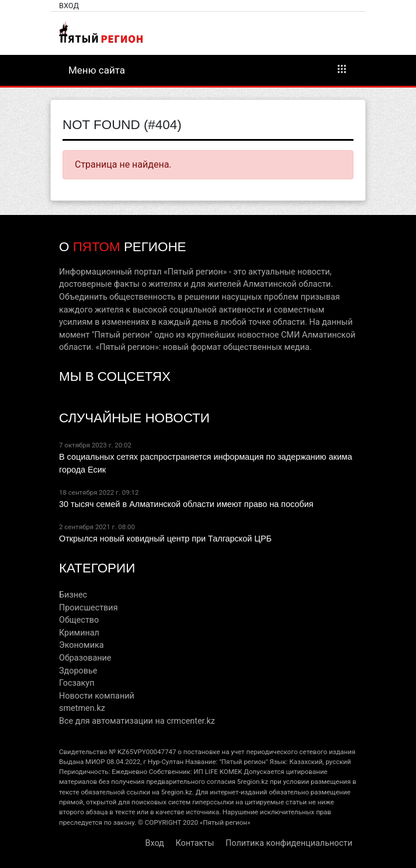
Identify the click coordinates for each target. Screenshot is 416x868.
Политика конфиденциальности (289, 843)
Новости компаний (97, 696)
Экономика (82, 645)
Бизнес (73, 595)
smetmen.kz (82, 708)
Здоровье (78, 671)
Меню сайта (208, 70)
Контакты (195, 843)
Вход (69, 6)
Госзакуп (77, 683)
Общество (79, 620)
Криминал (79, 633)
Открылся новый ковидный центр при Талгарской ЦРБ (165, 539)
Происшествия (89, 608)
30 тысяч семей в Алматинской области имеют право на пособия (186, 504)
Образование (85, 658)
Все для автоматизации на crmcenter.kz (137, 721)
